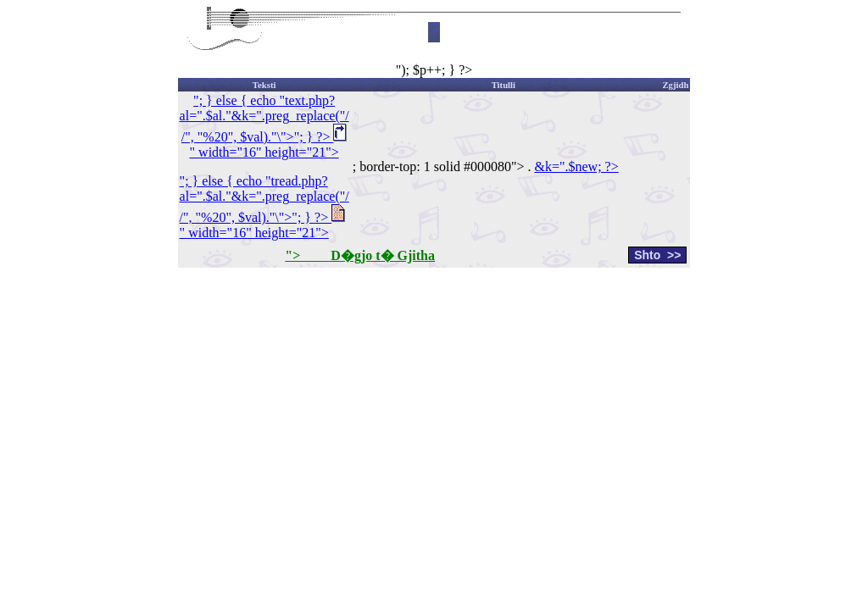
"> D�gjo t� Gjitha (360, 255)
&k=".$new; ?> (576, 166)
